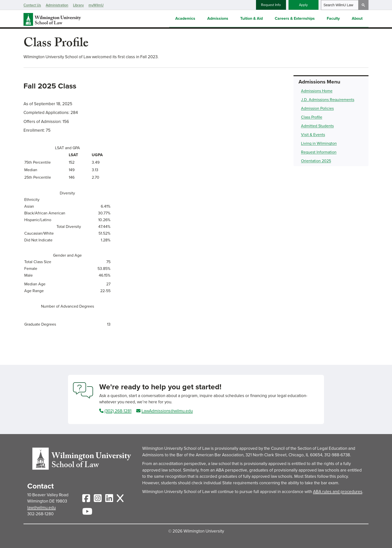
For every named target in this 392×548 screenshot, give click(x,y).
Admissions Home (317, 91)
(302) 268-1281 (118, 411)
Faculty (333, 18)
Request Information (319, 152)
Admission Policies (317, 108)
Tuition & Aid (251, 18)
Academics (185, 18)
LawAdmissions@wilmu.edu (167, 411)
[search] (340, 5)
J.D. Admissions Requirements (328, 100)
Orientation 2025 (316, 161)
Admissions (218, 18)
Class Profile (312, 117)
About (357, 18)
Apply (303, 5)
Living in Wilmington (319, 143)
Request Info (271, 5)
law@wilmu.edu (41, 508)
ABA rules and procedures (338, 492)
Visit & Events (313, 135)
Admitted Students (317, 126)
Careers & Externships (295, 18)
